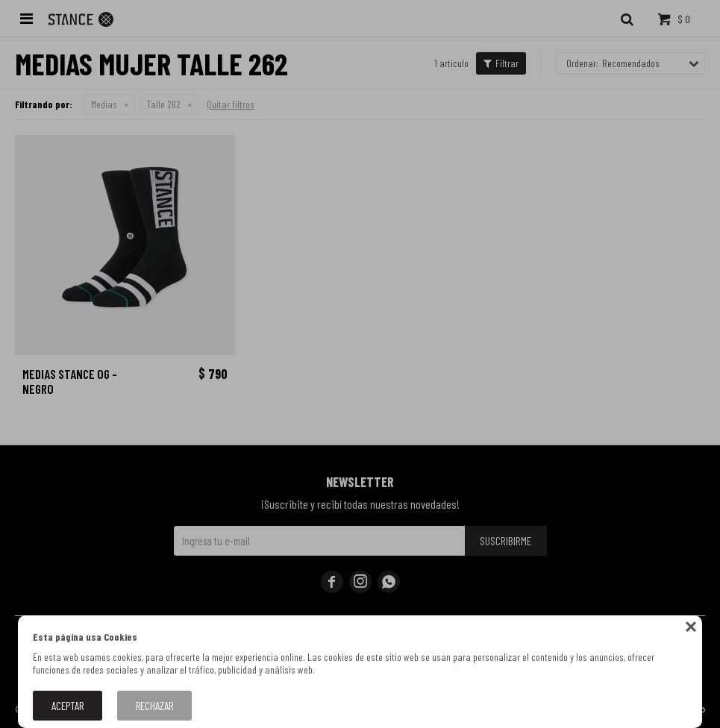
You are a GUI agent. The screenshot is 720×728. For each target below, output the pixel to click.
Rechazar (154, 706)
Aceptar (68, 706)
